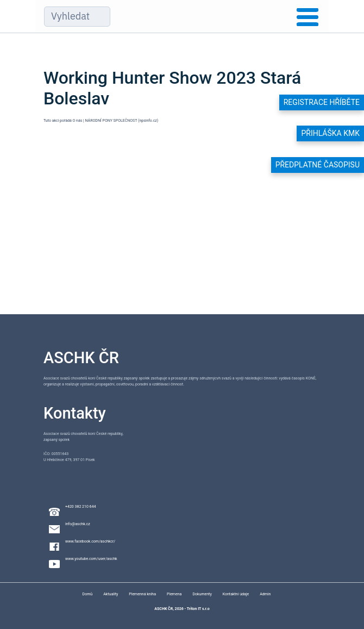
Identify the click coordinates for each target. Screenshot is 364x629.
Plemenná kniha (142, 594)
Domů (88, 594)
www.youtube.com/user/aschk (91, 559)
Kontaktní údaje (236, 594)
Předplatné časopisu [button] (318, 165)
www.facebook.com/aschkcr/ (90, 541)
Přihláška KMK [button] (330, 133)
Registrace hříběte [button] (322, 102)
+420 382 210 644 (80, 507)
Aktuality (111, 594)
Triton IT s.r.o (198, 609)
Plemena (174, 594)
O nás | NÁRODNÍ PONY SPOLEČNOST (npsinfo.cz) (116, 121)
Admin (265, 594)
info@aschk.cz (78, 524)
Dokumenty (202, 594)
